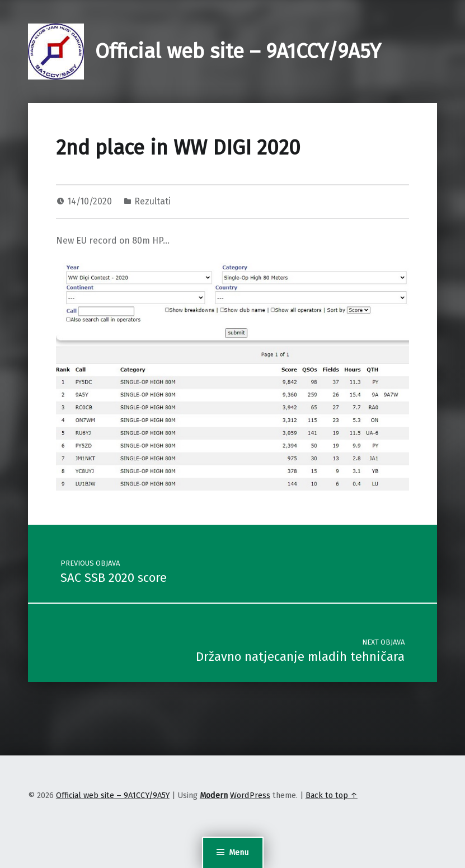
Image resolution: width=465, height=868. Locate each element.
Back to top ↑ (332, 795)
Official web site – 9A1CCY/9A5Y (238, 52)
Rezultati (152, 201)
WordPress (250, 795)
